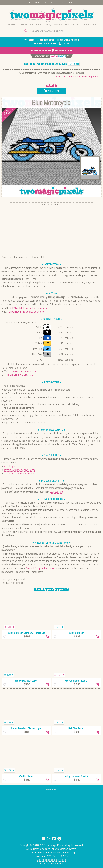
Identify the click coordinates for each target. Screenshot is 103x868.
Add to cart (51, 91)
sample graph (10, 466)
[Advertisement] (51, 227)
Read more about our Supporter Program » (77, 76)
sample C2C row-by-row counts (20, 470)
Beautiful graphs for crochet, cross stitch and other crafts (51, 24)
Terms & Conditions (37, 852)
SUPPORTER (40, 3)
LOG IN (64, 44)
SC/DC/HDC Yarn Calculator (22, 375)
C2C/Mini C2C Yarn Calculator (24, 371)
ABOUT (52, 3)
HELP (61, 3)
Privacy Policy (57, 852)
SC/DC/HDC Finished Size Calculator (26, 312)
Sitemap (71, 852)
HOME (28, 3)
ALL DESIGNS (45, 40)
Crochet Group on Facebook (40, 568)
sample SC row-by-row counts (19, 473)
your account (57, 492)
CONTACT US (72, 3)
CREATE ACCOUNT (45, 44)
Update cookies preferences (51, 860)
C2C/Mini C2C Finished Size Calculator (28, 308)
